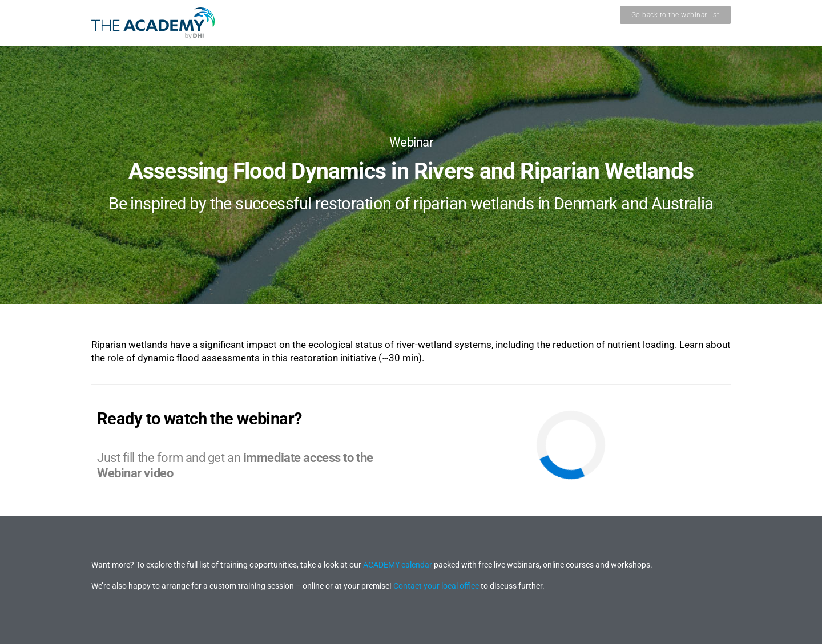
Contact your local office (436, 586)
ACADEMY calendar (398, 565)
